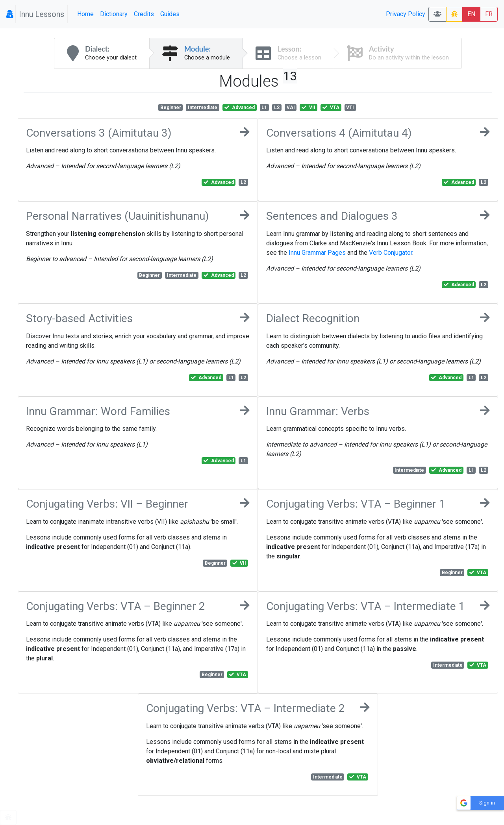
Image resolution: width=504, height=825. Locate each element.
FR (489, 14)
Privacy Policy (406, 14)
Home (85, 14)
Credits (144, 14)
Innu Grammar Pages (317, 253)
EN (471, 14)
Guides (170, 14)
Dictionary (114, 14)
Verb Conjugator (391, 253)
